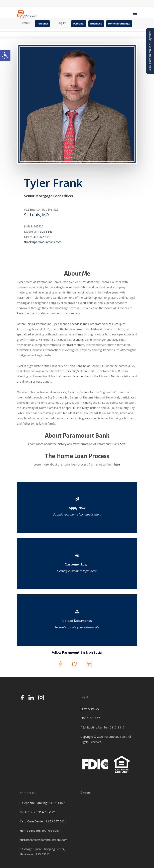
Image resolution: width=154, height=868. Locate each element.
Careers (86, 792)
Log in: (62, 23)
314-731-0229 (47, 812)
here (123, 444)
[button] (5, 55)
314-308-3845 (43, 232)
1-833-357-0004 (56, 821)
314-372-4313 (42, 237)
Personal (42, 24)
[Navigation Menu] (135, 14)
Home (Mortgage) (119, 24)
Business (96, 24)
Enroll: (26, 23)
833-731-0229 (58, 803)
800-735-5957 (51, 831)
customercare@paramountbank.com (44, 840)
